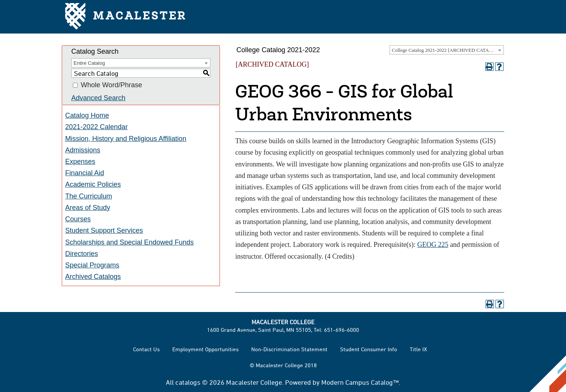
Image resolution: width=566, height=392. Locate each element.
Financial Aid (85, 173)
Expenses (80, 162)
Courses (78, 219)
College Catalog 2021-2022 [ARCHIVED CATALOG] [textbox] (446, 50)
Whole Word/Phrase (111, 85)
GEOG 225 (433, 245)
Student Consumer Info (369, 349)
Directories (82, 254)
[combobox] (447, 50)
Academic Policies (93, 184)
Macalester (126, 17)
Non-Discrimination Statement (289, 349)
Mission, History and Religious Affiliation (126, 139)
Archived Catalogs (93, 277)
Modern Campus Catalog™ (360, 382)
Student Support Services (104, 230)
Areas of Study (88, 208)
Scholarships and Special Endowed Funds (129, 242)
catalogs (188, 382)
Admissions (83, 150)
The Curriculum (89, 196)
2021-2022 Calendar (96, 127)
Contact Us (146, 349)
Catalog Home (87, 115)
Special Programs (92, 265)
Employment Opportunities (205, 349)
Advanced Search (98, 98)
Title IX (418, 349)
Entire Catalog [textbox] (89, 63)
